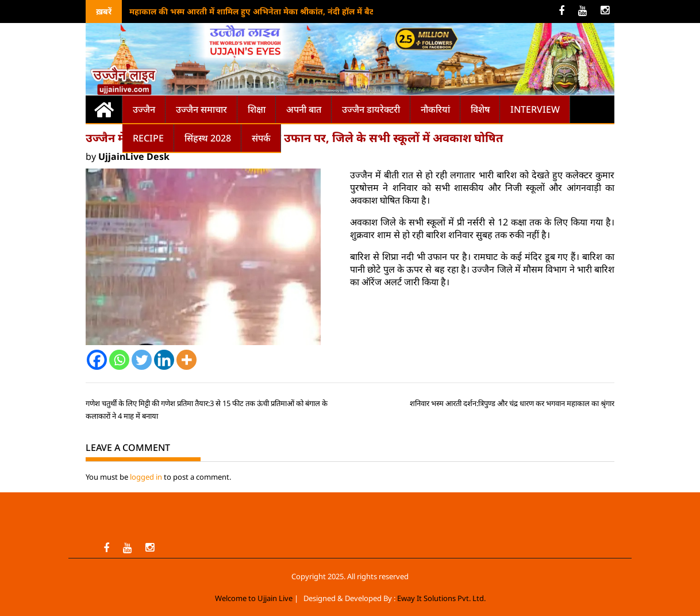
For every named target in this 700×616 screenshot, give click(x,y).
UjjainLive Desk (134, 156)
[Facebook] (97, 360)
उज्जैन (144, 109)
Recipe (148, 138)
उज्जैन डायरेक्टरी (371, 109)
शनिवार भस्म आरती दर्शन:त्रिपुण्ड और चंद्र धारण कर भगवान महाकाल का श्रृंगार (512, 403)
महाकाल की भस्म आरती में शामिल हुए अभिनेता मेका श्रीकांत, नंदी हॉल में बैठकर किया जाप (275, 11)
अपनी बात (304, 109)
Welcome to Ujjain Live (254, 598)
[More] (186, 360)
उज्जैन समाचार (201, 109)
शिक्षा (257, 109)
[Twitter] (142, 360)
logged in (146, 477)
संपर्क (261, 138)
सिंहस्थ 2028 (208, 138)
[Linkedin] (164, 360)
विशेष (480, 109)
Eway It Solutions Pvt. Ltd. (441, 598)
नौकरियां (435, 109)
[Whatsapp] (119, 360)
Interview (535, 109)
